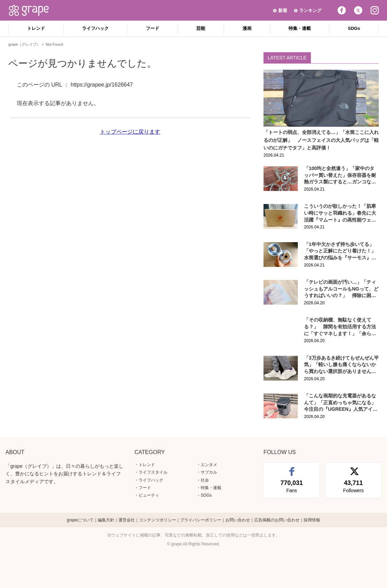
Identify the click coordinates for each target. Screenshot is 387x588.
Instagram (375, 10)
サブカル (209, 472)
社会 (205, 480)
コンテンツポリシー (157, 520)
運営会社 (127, 520)
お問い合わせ (238, 520)
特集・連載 (300, 28)
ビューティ (149, 495)
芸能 (201, 28)
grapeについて (80, 520)
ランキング (310, 10)
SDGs (354, 28)
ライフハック (95, 28)
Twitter (358, 10)
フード (153, 28)
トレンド (36, 28)
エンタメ (209, 465)
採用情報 (312, 520)
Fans (292, 486)
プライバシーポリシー (201, 520)
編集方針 (106, 520)
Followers (353, 486)
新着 (283, 10)
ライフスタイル (153, 472)
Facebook (342, 10)
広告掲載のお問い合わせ (277, 520)
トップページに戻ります (130, 132)
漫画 (247, 28)
